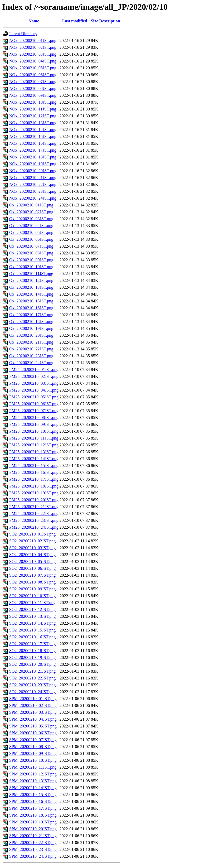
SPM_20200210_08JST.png (33, 747)
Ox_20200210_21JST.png (31, 342)
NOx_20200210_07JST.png (33, 82)
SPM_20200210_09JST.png (33, 753)
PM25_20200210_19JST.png (34, 493)
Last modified (75, 21)
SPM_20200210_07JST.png (33, 740)
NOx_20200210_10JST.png (33, 102)
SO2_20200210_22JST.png (32, 678)
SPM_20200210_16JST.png (33, 801)
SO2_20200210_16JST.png (32, 637)
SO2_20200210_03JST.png (32, 548)
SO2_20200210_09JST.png (32, 589)
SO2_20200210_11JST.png (32, 603)
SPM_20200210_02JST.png (33, 705)
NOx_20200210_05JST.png (33, 68)
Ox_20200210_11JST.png (31, 274)
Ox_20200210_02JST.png (31, 212)
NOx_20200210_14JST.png (33, 130)
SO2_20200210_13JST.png (32, 616)
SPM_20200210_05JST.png (33, 726)
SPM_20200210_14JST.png (33, 788)
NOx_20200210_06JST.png (33, 75)
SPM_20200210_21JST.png (33, 836)
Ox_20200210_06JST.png (31, 239)
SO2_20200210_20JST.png (32, 664)
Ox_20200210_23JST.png (31, 356)
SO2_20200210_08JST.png (32, 582)
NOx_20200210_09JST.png (33, 95)
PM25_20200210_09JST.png (34, 424)
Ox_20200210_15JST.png (31, 301)
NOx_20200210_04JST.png (33, 61)
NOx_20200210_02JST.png (33, 47)
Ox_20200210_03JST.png (31, 219)
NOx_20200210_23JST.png (33, 191)
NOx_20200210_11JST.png (33, 109)
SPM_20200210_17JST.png (33, 808)
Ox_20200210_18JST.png (31, 322)
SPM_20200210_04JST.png (33, 719)
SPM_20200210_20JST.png (33, 829)
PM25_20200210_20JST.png (34, 500)
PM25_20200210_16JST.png (34, 472)
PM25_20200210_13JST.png (34, 452)
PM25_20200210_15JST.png (34, 466)
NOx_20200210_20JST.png (33, 171)
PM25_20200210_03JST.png (34, 383)
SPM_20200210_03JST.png (33, 712)
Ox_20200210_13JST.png (31, 287)
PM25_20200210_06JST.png (34, 404)
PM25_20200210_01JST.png (34, 370)
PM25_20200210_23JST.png (34, 520)
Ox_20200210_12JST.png (31, 280)
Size (95, 21)
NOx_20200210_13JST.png (33, 123)
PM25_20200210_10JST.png (34, 431)
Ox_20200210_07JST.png (31, 246)
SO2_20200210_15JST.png (32, 630)
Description (110, 21)
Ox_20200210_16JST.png (31, 308)
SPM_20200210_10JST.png (33, 760)
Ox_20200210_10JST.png (31, 267)
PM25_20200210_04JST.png (34, 390)
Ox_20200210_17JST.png (31, 315)
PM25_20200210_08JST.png (34, 418)
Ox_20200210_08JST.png (31, 253)
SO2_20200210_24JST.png (32, 692)
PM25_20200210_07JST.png (34, 411)
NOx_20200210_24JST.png (33, 198)
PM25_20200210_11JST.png (34, 438)
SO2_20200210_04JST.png (32, 555)
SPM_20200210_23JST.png (33, 849)
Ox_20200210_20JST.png (31, 335)
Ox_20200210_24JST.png (31, 363)
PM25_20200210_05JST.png (34, 397)
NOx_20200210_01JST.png (33, 40)
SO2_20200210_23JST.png (32, 685)
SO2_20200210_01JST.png (32, 534)
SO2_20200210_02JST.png (32, 541)
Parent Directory (23, 34)
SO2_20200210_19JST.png (32, 657)
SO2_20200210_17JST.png (32, 644)
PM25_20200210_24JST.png (34, 527)
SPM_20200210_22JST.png (33, 843)
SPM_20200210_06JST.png (33, 733)
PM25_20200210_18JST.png (34, 486)
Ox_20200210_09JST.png (31, 260)
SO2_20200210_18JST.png (32, 651)
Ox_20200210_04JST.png (31, 226)
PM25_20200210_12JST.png (34, 445)
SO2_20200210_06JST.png (32, 568)
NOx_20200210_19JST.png (33, 164)
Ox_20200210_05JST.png (31, 232)
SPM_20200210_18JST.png (33, 815)
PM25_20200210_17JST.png (34, 479)
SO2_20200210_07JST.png (32, 575)
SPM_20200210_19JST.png (33, 822)
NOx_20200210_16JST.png (33, 143)
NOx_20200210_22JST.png (33, 184)
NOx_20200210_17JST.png (33, 150)
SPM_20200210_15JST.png (33, 795)
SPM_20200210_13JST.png (33, 781)
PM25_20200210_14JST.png (34, 459)
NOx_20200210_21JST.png (33, 178)
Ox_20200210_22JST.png (31, 349)
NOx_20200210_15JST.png (33, 136)
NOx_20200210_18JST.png (33, 157)
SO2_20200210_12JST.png (32, 609)
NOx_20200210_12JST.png (33, 116)
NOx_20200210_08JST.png (33, 88)
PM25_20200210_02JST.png (34, 376)
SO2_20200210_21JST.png (32, 671)
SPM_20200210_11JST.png (33, 767)
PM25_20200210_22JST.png (34, 513)
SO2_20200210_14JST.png (32, 623)
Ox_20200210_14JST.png (31, 294)
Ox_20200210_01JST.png (31, 205)
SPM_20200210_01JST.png (33, 699)
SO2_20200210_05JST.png (32, 561)
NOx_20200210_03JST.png (33, 54)
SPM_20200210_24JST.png (33, 856)
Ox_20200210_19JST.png (31, 328)
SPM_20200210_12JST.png (33, 774)
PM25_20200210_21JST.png (34, 507)
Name (34, 21)
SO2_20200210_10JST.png (32, 596)
